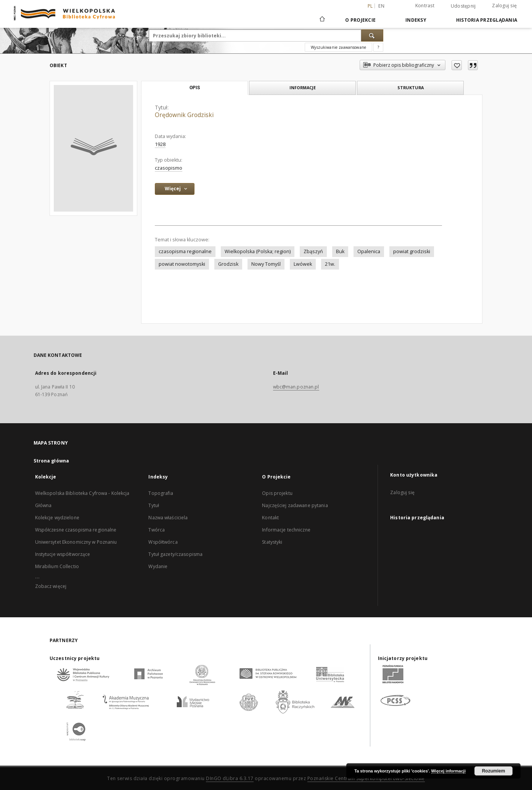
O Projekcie (360, 20)
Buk (340, 251)
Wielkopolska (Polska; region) (258, 251)
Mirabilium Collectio (57, 566)
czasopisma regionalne (185, 251)
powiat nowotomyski (182, 264)
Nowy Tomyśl (266, 264)
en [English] (381, 6)
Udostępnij (463, 6)
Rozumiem (494, 771)
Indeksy (416, 20)
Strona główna (51, 461)
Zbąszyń (313, 251)
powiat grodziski (412, 251)
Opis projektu (277, 493)
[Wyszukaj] (372, 35)
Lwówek (303, 264)
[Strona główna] (322, 20)
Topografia (161, 493)
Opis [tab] (195, 88)
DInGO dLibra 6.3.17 (230, 778)
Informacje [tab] (303, 88)
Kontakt (270, 518)
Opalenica (369, 251)
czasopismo (169, 168)
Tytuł (154, 505)
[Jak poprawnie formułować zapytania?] (378, 47)
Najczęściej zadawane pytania (295, 505)
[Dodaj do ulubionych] (457, 65)
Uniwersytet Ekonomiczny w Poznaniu (76, 542)
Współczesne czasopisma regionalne (76, 530)
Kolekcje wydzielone (57, 518)
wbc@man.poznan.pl (296, 387)
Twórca (157, 530)
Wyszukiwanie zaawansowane (338, 47)
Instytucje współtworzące (63, 554)
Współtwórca (163, 542)
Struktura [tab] (411, 88)
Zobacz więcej (51, 586)
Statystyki (272, 542)
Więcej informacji (448, 771)
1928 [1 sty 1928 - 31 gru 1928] (160, 144)
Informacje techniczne (286, 530)
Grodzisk (228, 264)
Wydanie (158, 566)
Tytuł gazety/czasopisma (175, 554)
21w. (330, 264)
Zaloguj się (504, 6)
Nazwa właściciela (168, 518)
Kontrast (425, 6)
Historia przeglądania (487, 20)
